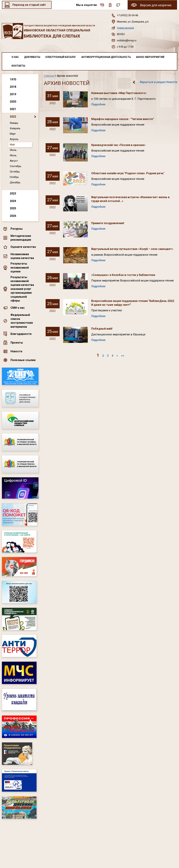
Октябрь (15, 172)
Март (13, 134)
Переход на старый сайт (29, 5)
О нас (15, 57)
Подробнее (98, 104)
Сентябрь (16, 166)
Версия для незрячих (156, 5)
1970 (13, 79)
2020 (13, 102)
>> (123, 356)
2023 (13, 193)
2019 (13, 94)
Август (14, 161)
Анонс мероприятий (150, 57)
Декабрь (15, 182)
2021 (13, 109)
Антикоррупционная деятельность (106, 57)
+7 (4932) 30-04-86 (128, 15)
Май (12, 145)
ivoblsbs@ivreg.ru (127, 40)
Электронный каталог (61, 57)
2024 (13, 201)
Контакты (18, 66)
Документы (32, 57)
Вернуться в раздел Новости (159, 82)
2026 (13, 216)
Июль (13, 155)
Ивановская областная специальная (64, 31)
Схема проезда (125, 28)
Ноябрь (14, 177)
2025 (13, 208)
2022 (13, 117)
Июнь (13, 150)
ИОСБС (121, 34)
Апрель (14, 139)
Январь (14, 123)
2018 (13, 87)
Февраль (15, 128)
